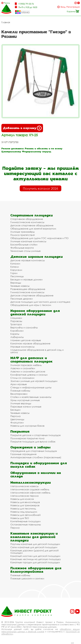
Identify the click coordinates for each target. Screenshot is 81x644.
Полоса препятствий (23, 235)
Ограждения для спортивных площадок (34, 451)
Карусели (16, 270)
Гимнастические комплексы (27, 222)
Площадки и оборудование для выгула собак (39, 465)
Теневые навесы (20, 286)
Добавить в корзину (22, 128)
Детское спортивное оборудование (32, 225)
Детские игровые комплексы (28, 260)
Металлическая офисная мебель (30, 493)
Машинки (16, 318)
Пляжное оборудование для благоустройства (36, 570)
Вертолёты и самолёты (24, 327)
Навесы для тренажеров (25, 505)
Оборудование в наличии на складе (36, 474)
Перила (15, 528)
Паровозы (16, 321)
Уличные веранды (21, 403)
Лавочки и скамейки (23, 368)
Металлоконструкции (31, 482)
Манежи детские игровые (26, 340)
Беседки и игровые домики (26, 279)
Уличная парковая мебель (26, 365)
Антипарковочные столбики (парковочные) (36, 457)
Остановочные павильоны (26, 524)
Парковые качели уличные (26, 407)
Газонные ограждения (23, 454)
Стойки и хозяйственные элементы (31, 397)
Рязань (7, 3)
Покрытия (20, 431)
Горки (14, 273)
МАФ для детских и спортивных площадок (31, 360)
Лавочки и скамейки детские (28, 371)
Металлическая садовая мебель (30, 489)
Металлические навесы (24, 486)
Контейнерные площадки (25, 521)
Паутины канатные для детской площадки (35, 544)
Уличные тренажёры (22, 232)
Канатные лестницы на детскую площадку (36, 559)
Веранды (16, 283)
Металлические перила (24, 496)
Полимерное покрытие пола (27, 438)
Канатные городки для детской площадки (35, 562)
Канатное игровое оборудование (30, 343)
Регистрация (73, 7)
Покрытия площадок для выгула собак (33, 442)
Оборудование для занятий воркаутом (33, 229)
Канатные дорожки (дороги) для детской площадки (34, 552)
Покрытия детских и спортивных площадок (36, 435)
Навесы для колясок (22, 499)
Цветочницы (17, 419)
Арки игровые (19, 384)
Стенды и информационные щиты (31, 387)
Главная (6, 22)
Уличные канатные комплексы (28, 241)
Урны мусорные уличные (25, 400)
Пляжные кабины (20, 391)
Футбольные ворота (22, 248)
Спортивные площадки (32, 215)
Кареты (15, 334)
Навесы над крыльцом (24, 512)
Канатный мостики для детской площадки (35, 556)
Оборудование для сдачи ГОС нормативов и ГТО (39, 238)
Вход (63, 7)
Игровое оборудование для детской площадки (35, 312)
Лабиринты (17, 337)
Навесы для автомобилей (25, 515)
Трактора (16, 324)
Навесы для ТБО (20, 518)
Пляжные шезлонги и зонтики (27, 578)
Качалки (15, 264)
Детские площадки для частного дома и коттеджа (40, 302)
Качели (15, 267)
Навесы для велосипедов (25, 502)
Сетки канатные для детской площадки (34, 547)
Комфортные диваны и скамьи (29, 375)
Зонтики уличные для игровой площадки (34, 381)
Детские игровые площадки (37, 257)
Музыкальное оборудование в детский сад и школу (37, 351)
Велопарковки (19, 394)
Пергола (15, 416)
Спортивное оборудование (27, 219)
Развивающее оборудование (28, 289)
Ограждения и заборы (30, 447)
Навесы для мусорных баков (27, 426)
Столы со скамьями (22, 378)
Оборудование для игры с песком (31, 305)
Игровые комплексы (22, 347)
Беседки (15, 410)
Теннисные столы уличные (26, 251)
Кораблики (17, 331)
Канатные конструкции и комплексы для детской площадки (34, 537)
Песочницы (17, 276)
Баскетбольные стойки (24, 245)
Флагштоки (17, 423)
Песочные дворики (21, 299)
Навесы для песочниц (23, 509)
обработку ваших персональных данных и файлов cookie (40, 630)
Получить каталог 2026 (40, 188)
